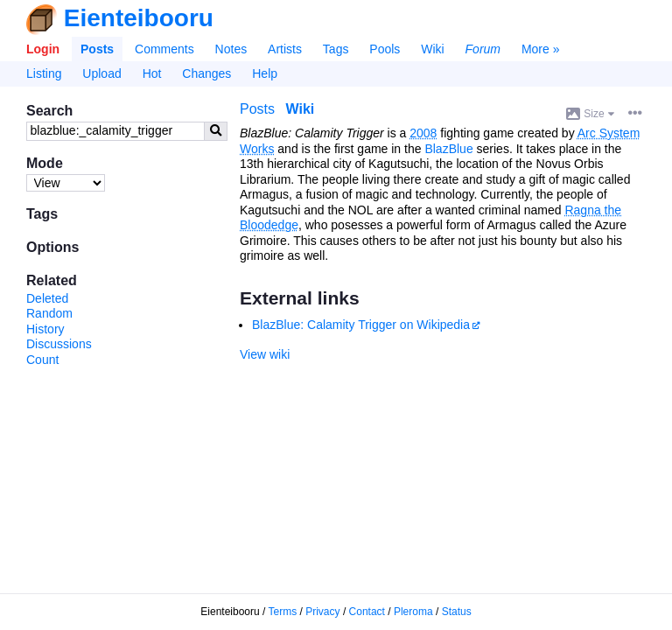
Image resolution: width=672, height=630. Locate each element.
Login (43, 49)
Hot (152, 73)
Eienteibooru (139, 18)
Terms (283, 612)
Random (49, 313)
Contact (367, 612)
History (45, 329)
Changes (206, 73)
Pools (385, 49)
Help (265, 73)
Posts (97, 49)
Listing (44, 73)
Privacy (322, 612)
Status (457, 612)
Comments (164, 49)
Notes (231, 49)
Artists (285, 49)
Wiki (432, 49)
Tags (336, 49)
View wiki (265, 354)
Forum (483, 49)
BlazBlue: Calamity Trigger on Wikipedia (361, 325)
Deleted (47, 298)
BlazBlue (448, 149)
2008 (423, 133)
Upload (101, 73)
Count (42, 360)
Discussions (59, 344)
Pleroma (413, 612)
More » (541, 49)
